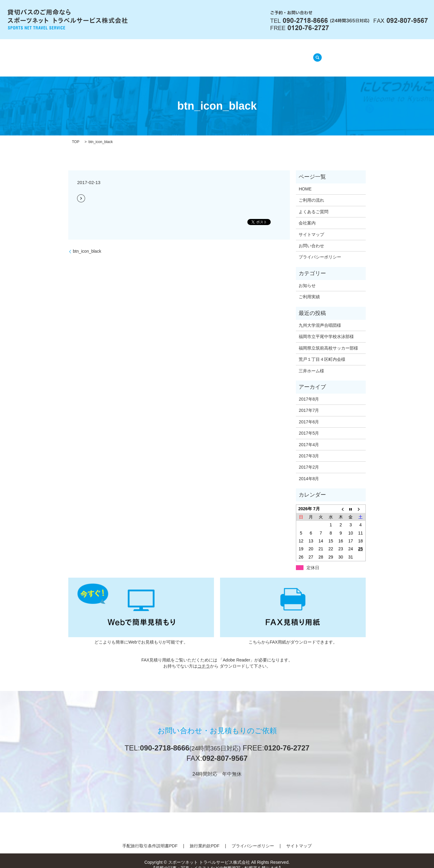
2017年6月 (309, 414)
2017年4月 (309, 437)
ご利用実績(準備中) (278, 55)
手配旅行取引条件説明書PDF (150, 838)
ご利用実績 (309, 289)
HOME (121, 55)
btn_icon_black (87, 244)
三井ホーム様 (311, 363)
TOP (76, 134)
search (316, 54)
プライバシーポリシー (320, 249)
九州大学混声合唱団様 (320, 318)
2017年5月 (309, 425)
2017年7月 (309, 403)
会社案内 (150, 55)
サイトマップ (311, 227)
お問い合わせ (311, 238)
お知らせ (307, 278)
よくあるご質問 (229, 55)
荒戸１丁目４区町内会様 (322, 352)
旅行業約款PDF (205, 838)
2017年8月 (309, 391)
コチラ (204, 658)
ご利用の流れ (185, 55)
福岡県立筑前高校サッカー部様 (328, 340)
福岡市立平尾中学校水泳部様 (326, 329)
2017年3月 (309, 448)
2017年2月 (309, 460)
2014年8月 (309, 471)
